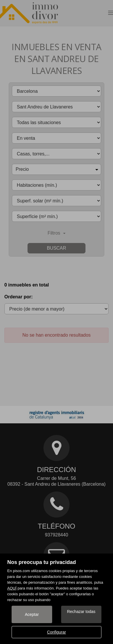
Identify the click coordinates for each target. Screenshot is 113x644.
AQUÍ (12, 588)
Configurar (56, 632)
